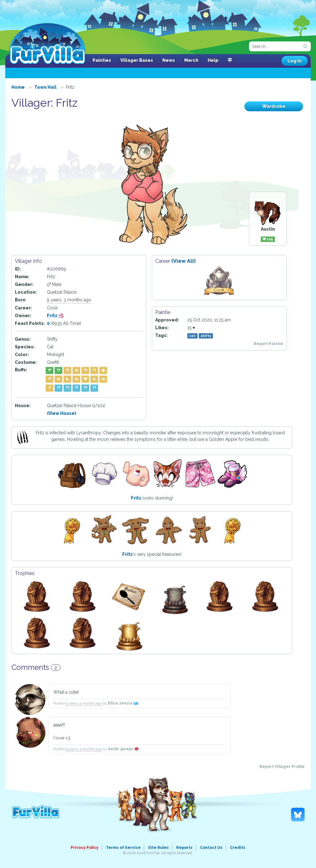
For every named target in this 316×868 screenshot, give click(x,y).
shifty (206, 336)
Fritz (55, 316)
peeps (130, 749)
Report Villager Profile (282, 767)
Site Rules (158, 848)
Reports (184, 848)
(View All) (183, 261)
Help (213, 60)
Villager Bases (137, 60)
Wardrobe (274, 106)
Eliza (113, 703)
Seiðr (113, 749)
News (169, 60)
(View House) (62, 413)
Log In (295, 61)
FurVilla (47, 44)
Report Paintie (268, 344)
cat (192, 336)
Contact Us (211, 848)
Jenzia (129, 703)
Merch (191, 60)
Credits (238, 848)
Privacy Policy (85, 848)
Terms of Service (123, 848)
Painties (102, 60)
